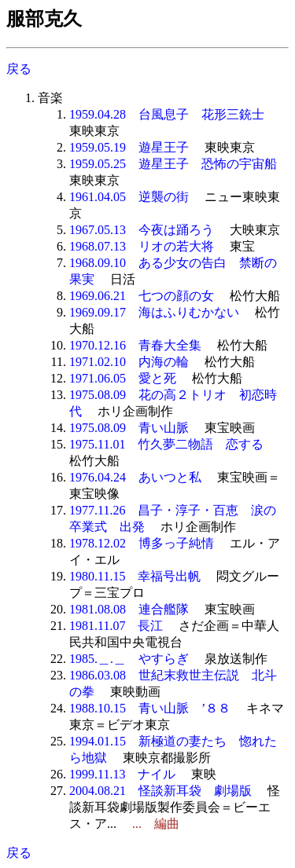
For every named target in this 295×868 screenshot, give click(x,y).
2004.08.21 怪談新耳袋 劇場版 (160, 791)
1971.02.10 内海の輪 (129, 362)
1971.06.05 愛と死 (123, 378)
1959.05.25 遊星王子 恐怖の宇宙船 (173, 164)
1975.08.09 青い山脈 (129, 428)
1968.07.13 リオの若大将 (142, 246)
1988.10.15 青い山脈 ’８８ (150, 708)
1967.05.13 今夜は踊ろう (142, 230)
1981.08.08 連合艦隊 (129, 609)
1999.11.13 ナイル (122, 774)
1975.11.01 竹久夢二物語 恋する (166, 444)
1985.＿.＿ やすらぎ (129, 659)
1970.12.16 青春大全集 (135, 345)
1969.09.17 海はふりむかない (154, 312)
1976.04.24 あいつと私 (135, 477)
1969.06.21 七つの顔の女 (142, 296)
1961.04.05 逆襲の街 (129, 197)
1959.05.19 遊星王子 (129, 147)
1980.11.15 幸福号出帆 (135, 576)
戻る (19, 69)
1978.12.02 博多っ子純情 (142, 543)
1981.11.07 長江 (116, 626)
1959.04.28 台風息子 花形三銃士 (167, 114)
